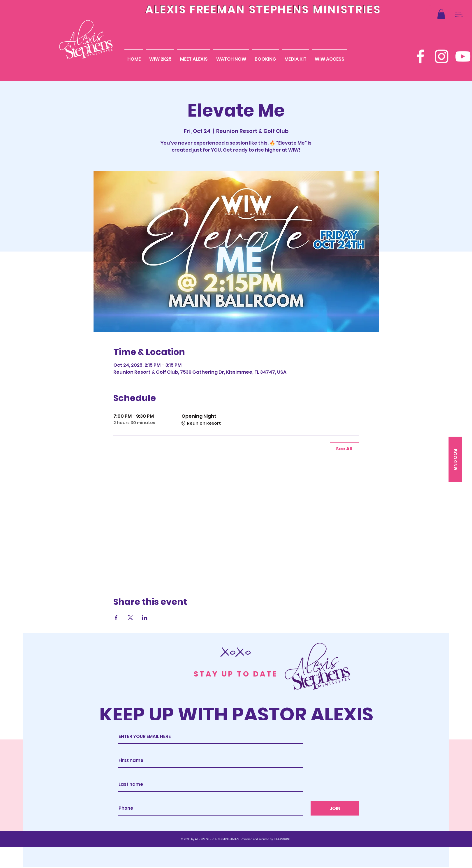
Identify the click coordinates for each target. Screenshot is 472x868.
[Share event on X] (130, 618)
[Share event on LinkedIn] (145, 618)
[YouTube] (463, 56)
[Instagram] (442, 56)
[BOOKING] (455, 460)
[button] (441, 14)
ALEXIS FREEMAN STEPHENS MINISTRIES (263, 9)
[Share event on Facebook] (116, 618)
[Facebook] (420, 56)
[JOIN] (335, 808)
